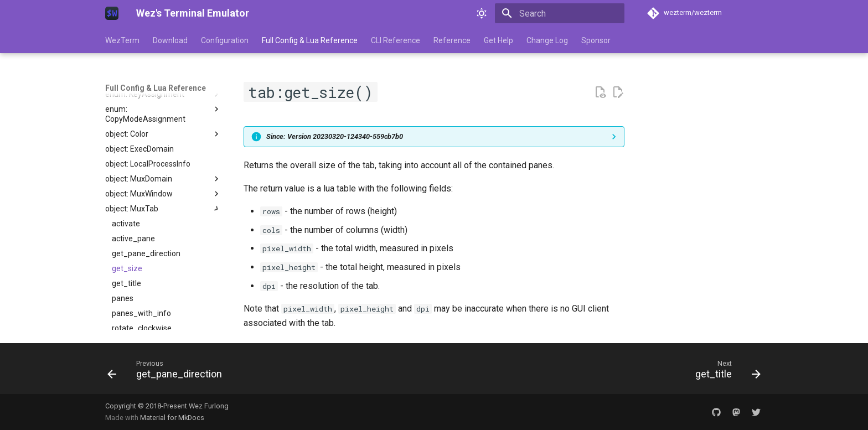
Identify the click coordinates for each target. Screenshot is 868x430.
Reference (452, 40)
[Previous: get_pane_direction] (168, 372)
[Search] (560, 13)
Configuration (225, 40)
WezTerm (122, 40)
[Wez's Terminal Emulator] (112, 13)
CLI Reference (396, 40)
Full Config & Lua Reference (310, 40)
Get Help (498, 40)
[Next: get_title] (725, 372)
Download (170, 40)
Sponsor (596, 40)
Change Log (547, 40)
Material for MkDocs (172, 418)
